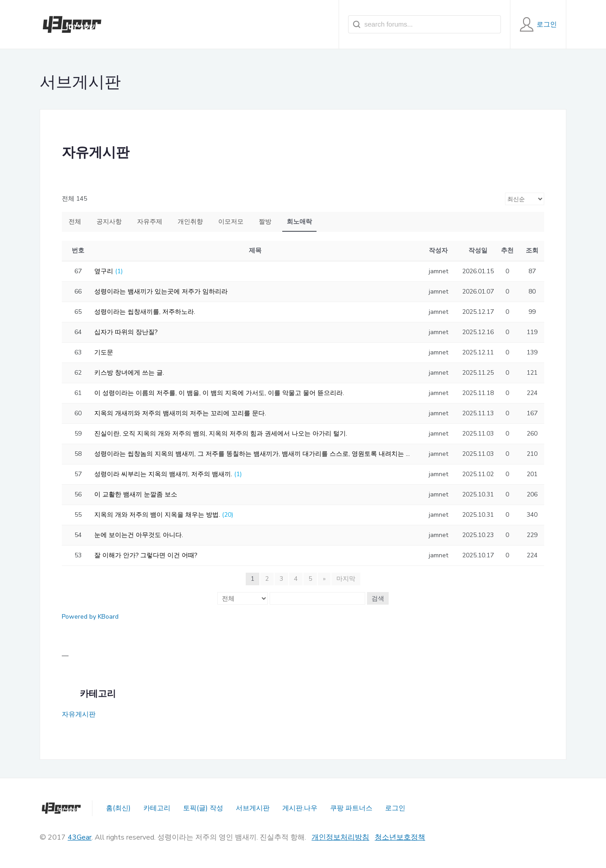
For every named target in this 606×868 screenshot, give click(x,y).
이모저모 (231, 222)
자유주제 (150, 222)
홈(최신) (118, 808)
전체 (75, 222)
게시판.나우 (300, 808)
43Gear (80, 837)
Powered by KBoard (90, 617)
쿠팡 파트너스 (351, 808)
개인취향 (190, 222)
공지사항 (109, 222)
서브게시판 (253, 808)
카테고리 (157, 808)
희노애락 (299, 222)
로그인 (395, 808)
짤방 (265, 222)
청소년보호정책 (400, 837)
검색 (378, 598)
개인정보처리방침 (340, 837)
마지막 (346, 579)
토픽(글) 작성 (203, 808)
